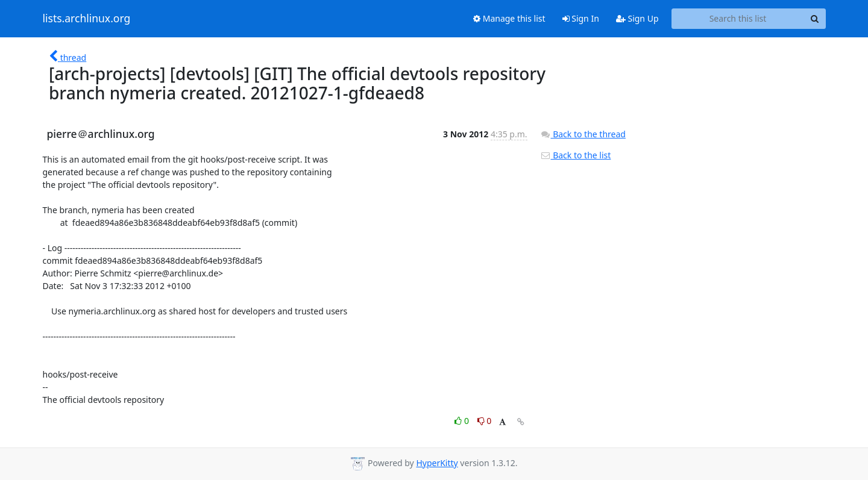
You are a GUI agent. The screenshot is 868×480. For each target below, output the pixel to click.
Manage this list (509, 18)
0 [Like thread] (463, 421)
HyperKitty (437, 463)
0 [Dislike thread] (485, 421)
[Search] (815, 19)
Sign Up (637, 18)
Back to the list (576, 155)
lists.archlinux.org (87, 19)
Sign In (581, 18)
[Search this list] (738, 19)
